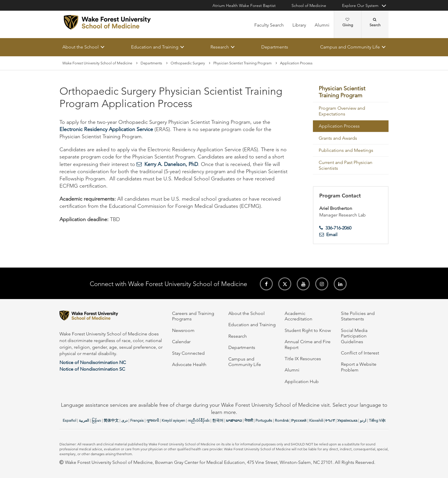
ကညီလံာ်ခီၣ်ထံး (199, 420)
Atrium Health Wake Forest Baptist (244, 5)
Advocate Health (189, 364)
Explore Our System (360, 5)
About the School (81, 47)
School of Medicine (309, 5)
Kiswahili (316, 420)
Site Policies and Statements (358, 316)
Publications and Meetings (346, 150)
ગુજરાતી (153, 420)
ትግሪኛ (330, 420)
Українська (348, 420)
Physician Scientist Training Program (242, 63)
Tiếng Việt (377, 420)
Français (137, 420)
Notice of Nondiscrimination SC (92, 369)
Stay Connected (188, 353)
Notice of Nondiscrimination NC (93, 362)
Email (332, 235)
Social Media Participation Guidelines (354, 336)
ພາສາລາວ (234, 420)
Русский (299, 420)
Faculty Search (269, 25)
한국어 (218, 420)
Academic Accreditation (298, 316)
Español (69, 420)
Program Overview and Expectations (342, 111)
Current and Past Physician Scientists (346, 165)
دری (124, 420)
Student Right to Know (308, 330)
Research (220, 47)
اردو (363, 420)
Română (282, 420)
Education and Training (155, 47)
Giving (348, 23)
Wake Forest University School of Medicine (97, 63)
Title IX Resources (303, 359)
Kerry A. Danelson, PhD (171, 164)
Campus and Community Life (350, 47)
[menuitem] (351, 93)
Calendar (181, 342)
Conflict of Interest (360, 353)
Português (264, 420)
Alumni (322, 25)
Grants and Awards (338, 138)
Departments (275, 47)
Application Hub (302, 381)
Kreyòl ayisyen (173, 420)
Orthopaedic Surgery (188, 63)
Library (299, 25)
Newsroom (183, 330)
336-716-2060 (338, 228)
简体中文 (111, 420)
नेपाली (249, 420)
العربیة (84, 420)
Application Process (339, 126)
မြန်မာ (96, 420)
